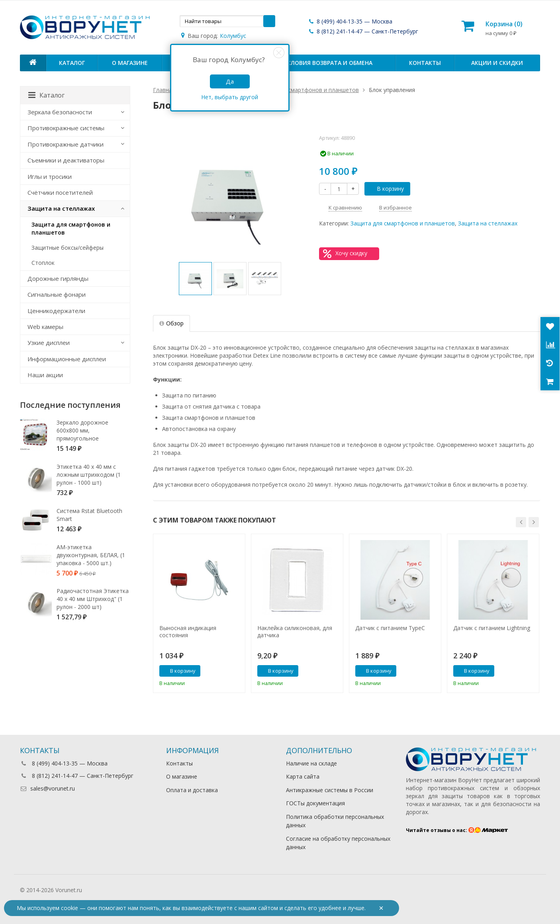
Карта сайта (303, 776)
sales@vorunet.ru (47, 788)
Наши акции (45, 375)
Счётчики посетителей (60, 192)
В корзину (386, 189)
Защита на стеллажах (488, 223)
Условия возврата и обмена (328, 63)
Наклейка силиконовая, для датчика (295, 632)
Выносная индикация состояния (188, 632)
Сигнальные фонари (57, 294)
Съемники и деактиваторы (66, 160)
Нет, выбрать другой (230, 97)
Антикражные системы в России (330, 790)
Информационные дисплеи (67, 359)
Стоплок (43, 263)
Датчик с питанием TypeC (390, 628)
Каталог (72, 63)
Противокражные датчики (66, 144)
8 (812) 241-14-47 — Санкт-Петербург (363, 31)
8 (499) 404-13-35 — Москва (350, 21)
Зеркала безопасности (60, 112)
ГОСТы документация (315, 803)
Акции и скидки (497, 63)
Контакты (425, 63)
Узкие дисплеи (49, 343)
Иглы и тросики (50, 176)
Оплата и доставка (192, 790)
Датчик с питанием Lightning (492, 628)
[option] (195, 279)
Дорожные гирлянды (58, 278)
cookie (70, 908)
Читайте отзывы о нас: (457, 830)
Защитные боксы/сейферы (68, 248)
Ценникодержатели (56, 311)
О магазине (130, 63)
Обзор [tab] (171, 323)
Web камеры (45, 327)
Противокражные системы (66, 128)
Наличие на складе (311, 763)
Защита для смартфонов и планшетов (403, 223)
